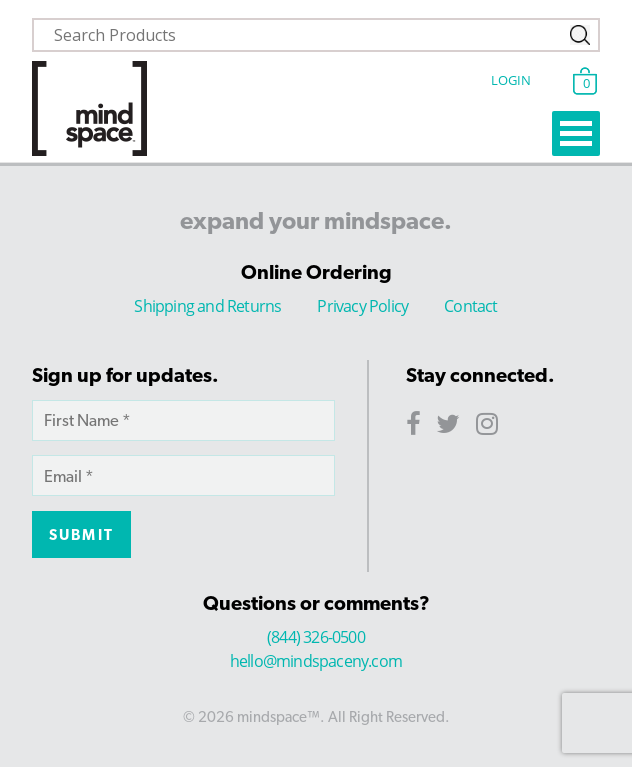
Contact (470, 306)
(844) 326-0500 (316, 637)
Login (511, 80)
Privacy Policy (362, 306)
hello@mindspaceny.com (316, 661)
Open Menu (576, 133)
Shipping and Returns (207, 306)
